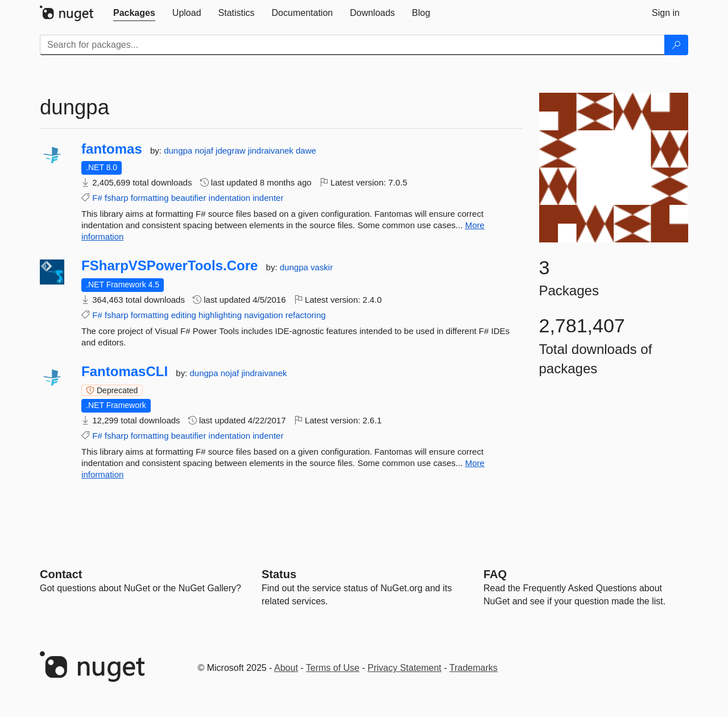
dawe (306, 151)
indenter (268, 198)
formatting (150, 198)
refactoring (306, 315)
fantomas (112, 149)
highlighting (220, 315)
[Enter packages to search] (352, 45)
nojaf (205, 151)
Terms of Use (333, 668)
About (286, 668)
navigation (263, 315)
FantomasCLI (125, 372)
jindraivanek (272, 151)
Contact (61, 574)
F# (97, 198)
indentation (229, 198)
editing (184, 315)
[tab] (134, 13)
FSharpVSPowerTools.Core (169, 266)
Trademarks (473, 668)
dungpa (179, 151)
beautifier (189, 198)
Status (279, 574)
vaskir (322, 267)
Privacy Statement (404, 668)
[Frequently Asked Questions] (495, 574)
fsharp (117, 198)
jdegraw (232, 151)
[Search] (676, 45)
